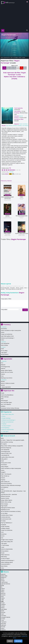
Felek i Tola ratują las (6, 474)
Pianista (3, 374)
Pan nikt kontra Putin (6, 519)
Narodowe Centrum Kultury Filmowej (10, 408)
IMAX (2, 399)
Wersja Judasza (5, 354)
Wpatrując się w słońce (7, 378)
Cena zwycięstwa (5, 343)
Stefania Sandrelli (17, 126)
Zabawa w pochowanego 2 (8, 338)
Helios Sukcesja (5, 397)
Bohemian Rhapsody (6, 448)
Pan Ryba (3, 521)
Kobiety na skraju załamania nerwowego (11, 485)
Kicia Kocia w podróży (6, 483)
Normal (3, 385)
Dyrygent (3, 472)
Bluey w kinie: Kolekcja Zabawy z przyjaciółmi (12, 446)
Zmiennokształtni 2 (6, 564)
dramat (21, 116)
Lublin (2, 600)
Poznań (3, 606)
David (2, 349)
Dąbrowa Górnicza (5, 584)
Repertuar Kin (9, 391)
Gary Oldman (9, 126)
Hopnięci (4, 424)
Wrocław (3, 627)
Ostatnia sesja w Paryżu (7, 515)
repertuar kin (7, 58)
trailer (20, 58)
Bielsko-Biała (4, 576)
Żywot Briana (4, 566)
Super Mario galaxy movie (7, 336)
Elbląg (2, 585)
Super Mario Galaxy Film (8, 414)
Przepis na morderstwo (7, 334)
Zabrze (3, 628)
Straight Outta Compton (7, 540)
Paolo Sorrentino (9, 38)
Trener (3, 547)
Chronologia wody (5, 367)
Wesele (3, 553)
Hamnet (8, 216)
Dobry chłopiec (7, 233)
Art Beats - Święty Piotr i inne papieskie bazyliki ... (13, 440)
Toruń (2, 620)
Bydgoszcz (4, 577)
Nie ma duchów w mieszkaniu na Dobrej (11, 511)
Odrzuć (10, 641)
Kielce (2, 597)
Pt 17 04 (15, 68)
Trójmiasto (4, 622)
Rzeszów (3, 612)
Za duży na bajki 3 (6, 426)
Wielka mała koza (5, 555)
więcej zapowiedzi (6, 387)
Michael (3, 381)
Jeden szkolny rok (5, 482)
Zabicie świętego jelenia (7, 562)
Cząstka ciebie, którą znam (22, 233)
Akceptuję (18, 641)
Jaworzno (3, 593)
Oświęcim (3, 604)
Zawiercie (3, 630)
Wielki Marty (4, 557)
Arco (2, 363)
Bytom (3, 579)
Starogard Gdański (6, 617)
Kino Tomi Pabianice (6, 404)
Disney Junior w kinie (6, 463)
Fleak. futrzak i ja (5, 476)
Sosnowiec (3, 616)
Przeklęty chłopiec (5, 528)
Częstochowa (4, 582)
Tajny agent (4, 352)
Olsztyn (3, 603)
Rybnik (2, 611)
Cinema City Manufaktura (7, 395)
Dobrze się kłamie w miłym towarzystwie (7, 198)
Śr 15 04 (8, 68)
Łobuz (2, 340)
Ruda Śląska (4, 609)
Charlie (3, 393)
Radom (3, 608)
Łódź (2, 601)
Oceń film (11, 172)
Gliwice (3, 592)
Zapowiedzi (8, 359)
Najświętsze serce (5, 510)
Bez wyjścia (4, 444)
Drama (3, 332)
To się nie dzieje (5, 545)
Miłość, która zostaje (6, 502)
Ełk (2, 587)
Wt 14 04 (4, 68)
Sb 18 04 (18, 68)
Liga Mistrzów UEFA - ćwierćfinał (9, 494)
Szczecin (3, 619)
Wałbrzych (3, 625)
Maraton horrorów (5, 496)
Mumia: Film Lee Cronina (7, 372)
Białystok (3, 574)
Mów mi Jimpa (4, 345)
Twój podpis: (4, 309)
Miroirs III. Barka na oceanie (8, 383)
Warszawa (3, 624)
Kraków (3, 598)
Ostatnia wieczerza (6, 517)
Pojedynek (3, 525)
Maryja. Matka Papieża (6, 370)
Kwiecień (3, 368)
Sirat (22, 197)
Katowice (3, 595)
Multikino (3, 406)
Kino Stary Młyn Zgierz (6, 402)
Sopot (2, 614)
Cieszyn (3, 581)
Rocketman (4, 534)
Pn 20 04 (25, 68)
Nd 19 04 (22, 68)
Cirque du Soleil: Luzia (6, 453)
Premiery (7, 325)
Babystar (3, 365)
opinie (24, 58)
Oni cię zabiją (4, 351)
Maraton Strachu (5, 498)
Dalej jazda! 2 (4, 459)
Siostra (3, 536)
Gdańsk (3, 589)
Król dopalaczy (6, 428)
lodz (10, 2)
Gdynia (3, 590)
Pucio (2, 376)
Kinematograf (4, 401)
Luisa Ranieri (25, 126)
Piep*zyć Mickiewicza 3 (7, 523)
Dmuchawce (4, 329)
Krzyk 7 (3, 489)
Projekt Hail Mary (6, 418)
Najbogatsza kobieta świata (8, 508)
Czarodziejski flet (5, 455)
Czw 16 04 (11, 68)
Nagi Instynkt (4, 506)
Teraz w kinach (9, 436)
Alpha (2, 438)
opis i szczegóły (14, 58)
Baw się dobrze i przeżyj (7, 442)
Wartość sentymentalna (22, 216)
